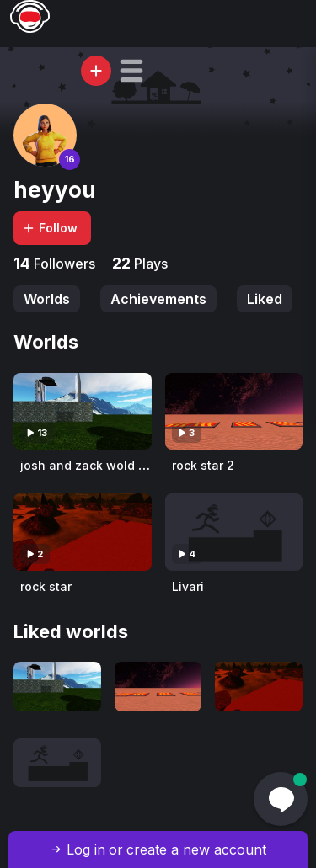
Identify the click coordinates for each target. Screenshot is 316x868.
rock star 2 (203, 465)
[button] (131, 71)
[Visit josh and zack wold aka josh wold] (83, 412)
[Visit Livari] (234, 532)
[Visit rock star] (83, 532)
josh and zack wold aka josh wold (121, 465)
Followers (63, 264)
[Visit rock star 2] (234, 412)
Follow (50, 228)
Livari (188, 586)
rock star (46, 586)
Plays (149, 264)
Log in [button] (86, 849)
